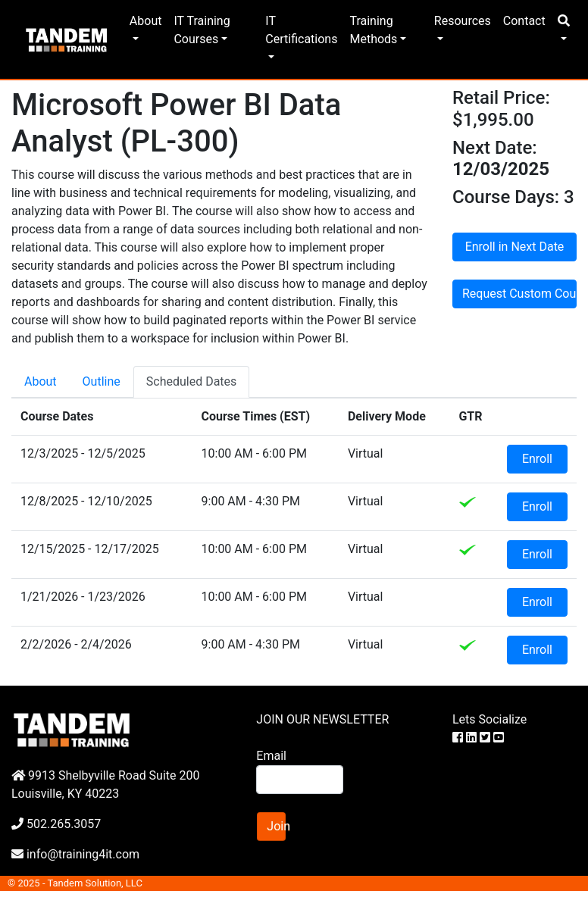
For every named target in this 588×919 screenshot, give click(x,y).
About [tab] (41, 381)
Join (276, 826)
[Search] (299, 780)
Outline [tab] (102, 381)
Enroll (537, 459)
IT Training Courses (202, 30)
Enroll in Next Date (515, 247)
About (146, 21)
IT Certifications (301, 30)
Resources (463, 21)
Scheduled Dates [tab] (192, 381)
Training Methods (373, 30)
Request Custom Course (519, 294)
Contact (524, 21)
